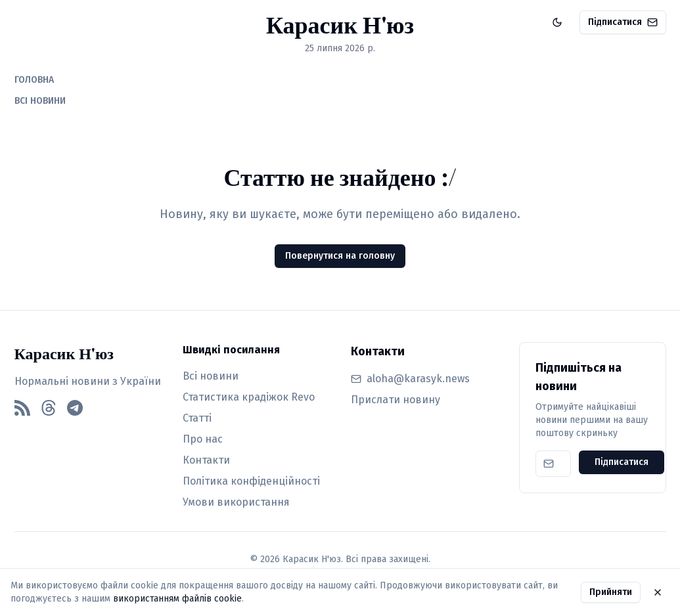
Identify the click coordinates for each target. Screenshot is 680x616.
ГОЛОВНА (34, 80)
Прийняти (611, 592)
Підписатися (623, 22)
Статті (197, 418)
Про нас (203, 439)
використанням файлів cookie (177, 599)
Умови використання (236, 502)
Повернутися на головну (340, 256)
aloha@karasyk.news (418, 379)
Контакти (206, 460)
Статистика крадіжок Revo (249, 397)
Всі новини (211, 376)
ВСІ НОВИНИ (40, 101)
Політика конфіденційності (251, 481)
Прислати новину (396, 400)
